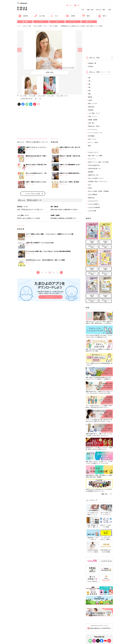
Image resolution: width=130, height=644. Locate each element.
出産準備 (71, 16)
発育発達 (91, 110)
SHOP (69, 5)
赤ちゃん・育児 (101, 10)
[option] (50, 50)
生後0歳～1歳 (92, 63)
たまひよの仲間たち (94, 204)
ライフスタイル (93, 129)
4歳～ (90, 91)
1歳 (40, 99)
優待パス (102, 16)
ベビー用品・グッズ (94, 113)
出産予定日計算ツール (95, 168)
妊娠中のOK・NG (93, 175)
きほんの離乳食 (93, 194)
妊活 (110, 10)
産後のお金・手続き (94, 126)
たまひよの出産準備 (94, 207)
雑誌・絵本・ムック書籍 (95, 156)
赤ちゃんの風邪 (54, 26)
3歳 (89, 87)
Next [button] (80, 50)
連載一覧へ (105, 494)
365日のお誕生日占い (94, 165)
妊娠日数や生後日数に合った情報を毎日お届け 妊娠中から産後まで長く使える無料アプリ (51, 292)
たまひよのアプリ (93, 201)
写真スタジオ (89, 22)
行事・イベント (93, 116)
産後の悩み (91, 107)
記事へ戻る (50, 72)
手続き (90, 188)
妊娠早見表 (23, 16)
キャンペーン (73, 22)
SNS (57, 22)
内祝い (77, 5)
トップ (19, 26)
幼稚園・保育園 (93, 120)
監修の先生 (91, 198)
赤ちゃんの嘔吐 (32, 96)
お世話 (90, 100)
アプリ (41, 22)
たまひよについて (93, 152)
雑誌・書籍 (25, 22)
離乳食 (86, 16)
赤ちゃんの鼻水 (51, 96)
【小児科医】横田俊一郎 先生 (26, 99)
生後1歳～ (91, 66)
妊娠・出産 (90, 10)
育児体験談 (91, 136)
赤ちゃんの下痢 (42, 96)
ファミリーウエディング (95, 133)
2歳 (89, 84)
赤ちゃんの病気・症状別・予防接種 (98, 191)
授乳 (89, 94)
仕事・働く (91, 123)
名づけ (54, 16)
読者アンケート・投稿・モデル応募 (98, 162)
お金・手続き (40, 16)
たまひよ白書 (92, 211)
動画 (89, 146)
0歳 (36, 99)
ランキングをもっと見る (33, 194)
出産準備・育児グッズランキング (98, 181)
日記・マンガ (92, 139)
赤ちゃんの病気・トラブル (40, 26)
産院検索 (91, 172)
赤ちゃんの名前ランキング (96, 178)
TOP (83, 10)
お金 (89, 185)
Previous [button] (19, 50)
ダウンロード (51, 297)
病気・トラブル (93, 103)
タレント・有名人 (93, 142)
